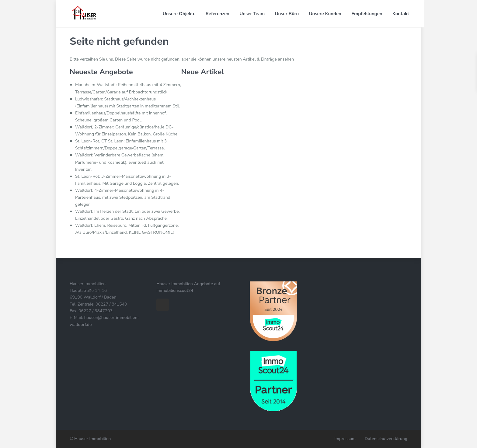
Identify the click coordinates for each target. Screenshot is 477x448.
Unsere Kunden (323, 14)
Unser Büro (285, 14)
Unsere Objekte (177, 14)
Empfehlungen (365, 14)
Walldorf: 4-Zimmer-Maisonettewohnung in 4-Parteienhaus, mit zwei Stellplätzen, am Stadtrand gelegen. (123, 197)
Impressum (345, 439)
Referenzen (216, 14)
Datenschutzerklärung (386, 439)
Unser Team (251, 14)
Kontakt (399, 14)
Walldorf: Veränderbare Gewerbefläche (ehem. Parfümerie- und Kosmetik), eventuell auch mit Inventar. (120, 162)
